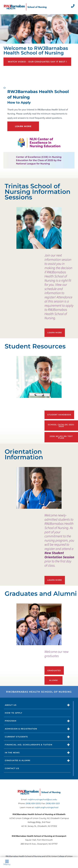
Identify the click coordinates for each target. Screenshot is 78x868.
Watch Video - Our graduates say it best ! (37, 62)
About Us (11, 705)
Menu (7, 863)
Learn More (55, 333)
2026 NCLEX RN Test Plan (61, 437)
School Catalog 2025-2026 (61, 426)
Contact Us (12, 768)
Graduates (54, 670)
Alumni (53, 680)
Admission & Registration (21, 729)
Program (11, 721)
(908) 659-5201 (53, 803)
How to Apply (13, 713)
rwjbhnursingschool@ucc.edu (42, 800)
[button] (68, 705)
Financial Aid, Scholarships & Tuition (29, 745)
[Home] (25, 7)
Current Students (16, 737)
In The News (12, 753)
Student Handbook (59, 415)
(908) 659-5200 (33, 803)
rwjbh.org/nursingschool (46, 807)
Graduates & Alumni (17, 760)
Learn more (55, 580)
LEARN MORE (23, 126)
